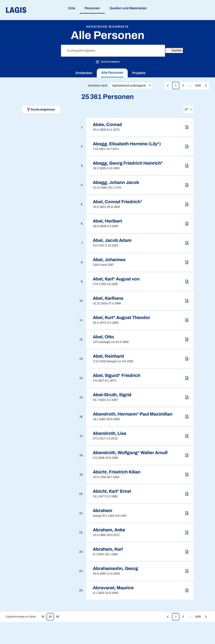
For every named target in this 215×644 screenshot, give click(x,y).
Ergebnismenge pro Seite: (21, 617)
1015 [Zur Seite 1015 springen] (198, 85)
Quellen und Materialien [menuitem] (128, 8)
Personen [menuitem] (92, 8)
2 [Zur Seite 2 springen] (183, 85)
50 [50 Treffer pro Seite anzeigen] (58, 617)
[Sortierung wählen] (188, 109)
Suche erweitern (108, 62)
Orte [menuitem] (72, 8)
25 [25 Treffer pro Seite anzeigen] (50, 617)
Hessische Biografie (45, 51)
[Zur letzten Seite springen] (205, 86)
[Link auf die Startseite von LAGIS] (37, 10)
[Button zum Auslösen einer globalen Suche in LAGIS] (174, 51)
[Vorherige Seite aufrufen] (168, 86)
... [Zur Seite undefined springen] (191, 85)
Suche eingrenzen (41, 109)
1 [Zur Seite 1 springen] (176, 85)
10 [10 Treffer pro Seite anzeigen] (43, 617)
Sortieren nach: (98, 85)
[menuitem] (84, 73)
